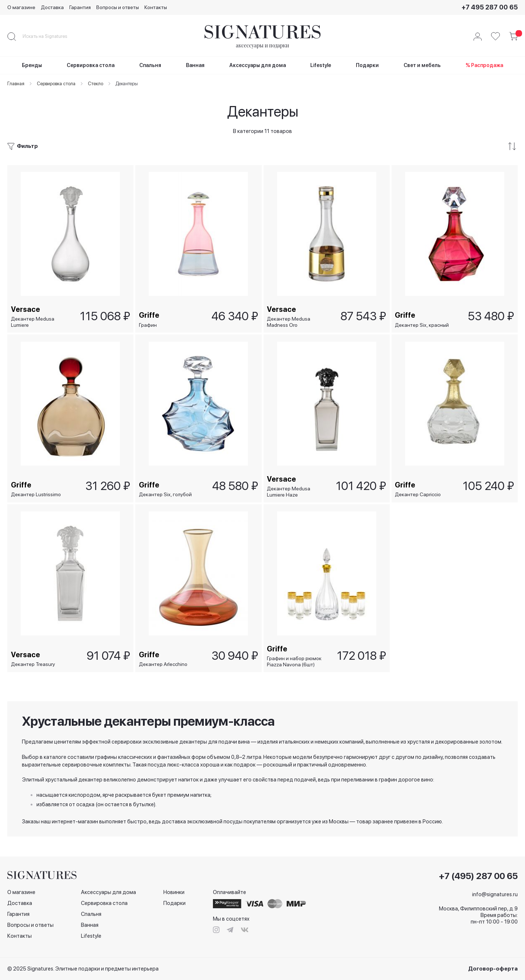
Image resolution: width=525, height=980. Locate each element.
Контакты (156, 7)
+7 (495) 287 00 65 (478, 876)
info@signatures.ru (495, 894)
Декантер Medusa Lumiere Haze (289, 491)
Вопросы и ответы (118, 7)
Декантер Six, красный (422, 323)
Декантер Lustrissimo (36, 494)
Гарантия (80, 7)
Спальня (91, 914)
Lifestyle (91, 936)
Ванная (90, 925)
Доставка (52, 7)
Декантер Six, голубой (165, 494)
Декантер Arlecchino (163, 664)
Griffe (149, 313)
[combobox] (51, 36)
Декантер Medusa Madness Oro (289, 320)
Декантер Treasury (33, 664)
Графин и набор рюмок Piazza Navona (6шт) (295, 661)
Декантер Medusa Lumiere (33, 320)
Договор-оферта (493, 969)
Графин (148, 323)
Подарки (174, 903)
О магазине (21, 7)
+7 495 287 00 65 (490, 7)
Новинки (174, 892)
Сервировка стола (104, 903)
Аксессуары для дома (108, 892)
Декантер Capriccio (418, 494)
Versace (26, 307)
